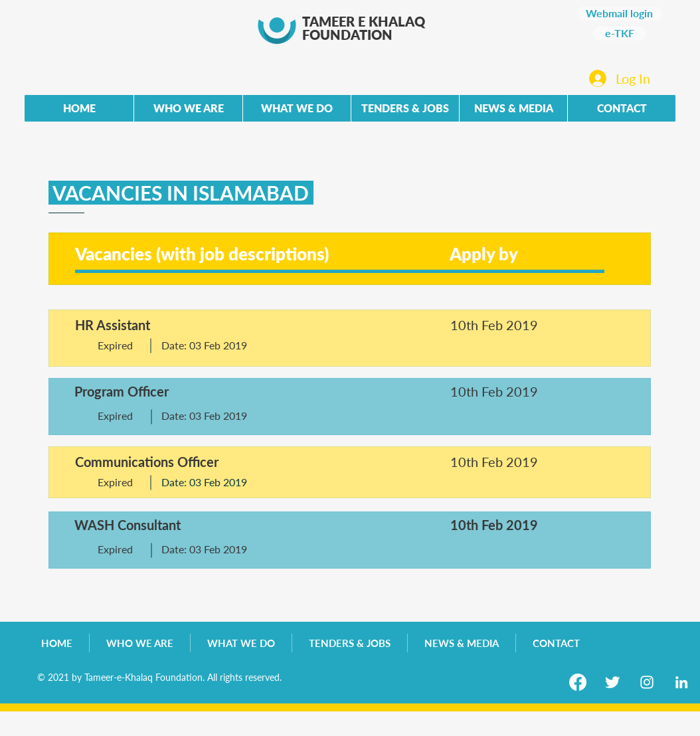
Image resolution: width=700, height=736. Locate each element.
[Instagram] (647, 682)
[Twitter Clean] (612, 682)
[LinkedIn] (681, 682)
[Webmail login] (619, 14)
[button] (405, 108)
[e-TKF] (620, 34)
